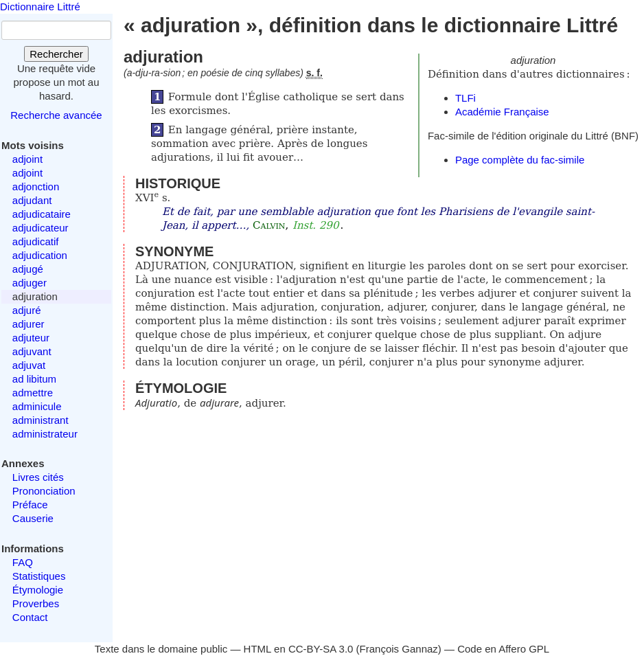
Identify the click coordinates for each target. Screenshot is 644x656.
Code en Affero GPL (503, 649)
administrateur (45, 434)
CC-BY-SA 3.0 (321, 649)
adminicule (37, 406)
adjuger (30, 283)
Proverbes (36, 603)
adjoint (27, 159)
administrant (41, 420)
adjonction (36, 186)
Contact (30, 617)
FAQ (23, 562)
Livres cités (38, 477)
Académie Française (502, 112)
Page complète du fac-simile (520, 160)
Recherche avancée (56, 115)
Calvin (269, 225)
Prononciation (44, 491)
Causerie (33, 518)
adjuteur (31, 338)
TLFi (465, 98)
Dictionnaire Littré (40, 7)
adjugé (28, 269)
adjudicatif (36, 241)
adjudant (32, 200)
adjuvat (29, 365)
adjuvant (32, 351)
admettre (33, 393)
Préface (30, 505)
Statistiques (39, 576)
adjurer (28, 324)
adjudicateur (41, 228)
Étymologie (38, 590)
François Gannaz (399, 649)
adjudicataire (42, 214)
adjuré (27, 310)
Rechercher (56, 54)
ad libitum (34, 379)
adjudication (40, 255)
